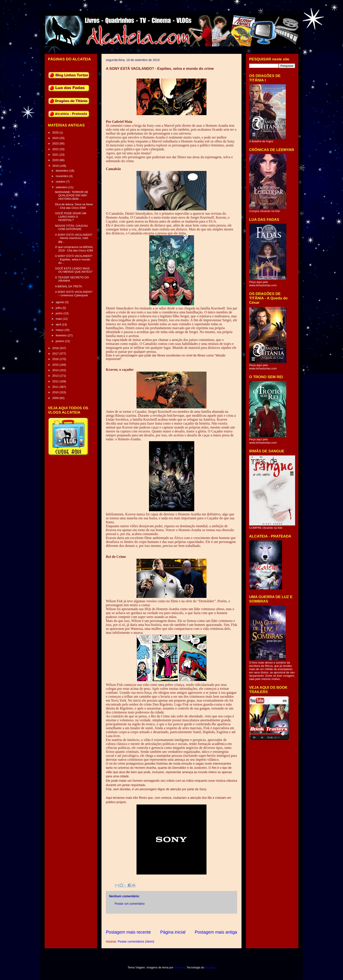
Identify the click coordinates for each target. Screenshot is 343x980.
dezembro (62, 171)
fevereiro (62, 335)
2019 (56, 166)
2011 (56, 387)
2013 (56, 376)
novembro (62, 176)
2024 (56, 138)
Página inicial (173, 932)
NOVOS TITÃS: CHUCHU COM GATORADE (71, 227)
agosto (60, 302)
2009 (56, 398)
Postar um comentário (130, 904)
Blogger (210, 967)
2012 (56, 381)
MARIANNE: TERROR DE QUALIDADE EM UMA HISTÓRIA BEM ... (72, 195)
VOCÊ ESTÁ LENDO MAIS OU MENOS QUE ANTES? (74, 270)
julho (59, 308)
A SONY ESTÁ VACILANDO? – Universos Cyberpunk (74, 294)
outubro (61, 182)
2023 (56, 143)
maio (59, 319)
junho (60, 313)
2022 (56, 149)
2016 (56, 359)
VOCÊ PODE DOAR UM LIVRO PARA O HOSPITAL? (70, 217)
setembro (62, 187)
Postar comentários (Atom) (136, 941)
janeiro (60, 341)
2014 (56, 370)
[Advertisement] (185, 921)
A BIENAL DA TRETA (68, 286)
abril (59, 324)
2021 (56, 155)
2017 (56, 354)
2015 (56, 365)
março (60, 330)
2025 (56, 133)
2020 (56, 160)
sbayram (180, 967)
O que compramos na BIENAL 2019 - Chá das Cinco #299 (74, 249)
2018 (56, 348)
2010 (56, 392)
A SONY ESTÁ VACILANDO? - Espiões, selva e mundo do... (74, 259)
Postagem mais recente (128, 932)
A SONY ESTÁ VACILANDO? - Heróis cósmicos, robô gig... (74, 238)
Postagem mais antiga (216, 932)
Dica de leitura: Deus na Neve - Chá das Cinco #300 (74, 206)
